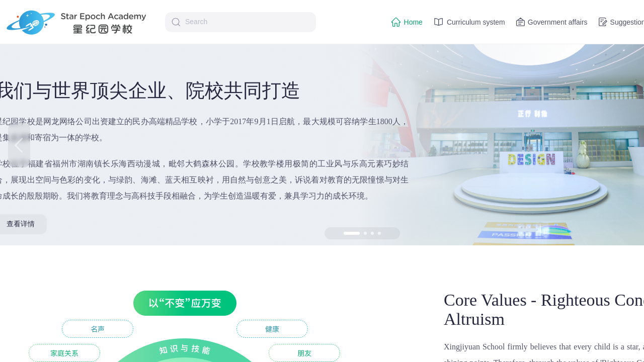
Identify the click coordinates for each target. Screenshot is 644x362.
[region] (322, 181)
